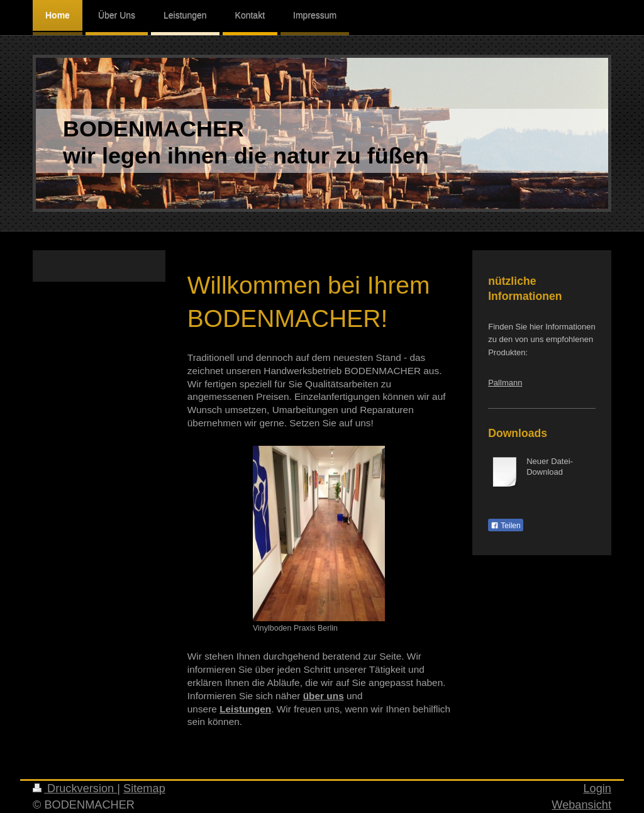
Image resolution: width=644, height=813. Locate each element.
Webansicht (581, 805)
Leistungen (245, 709)
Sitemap (144, 788)
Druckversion (75, 788)
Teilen (505, 526)
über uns (324, 696)
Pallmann (505, 383)
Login (597, 788)
